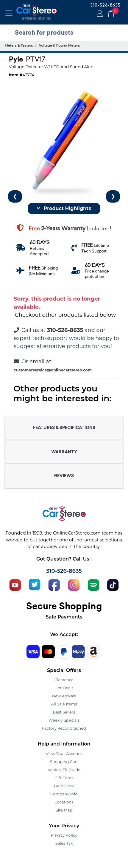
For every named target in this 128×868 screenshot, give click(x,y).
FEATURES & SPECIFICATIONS (64, 428)
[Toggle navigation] (9, 13)
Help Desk (64, 786)
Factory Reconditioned (64, 728)
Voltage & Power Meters (60, 45)
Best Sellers (64, 712)
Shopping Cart (64, 762)
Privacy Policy (64, 835)
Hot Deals (64, 688)
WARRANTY (64, 452)
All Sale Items (64, 704)
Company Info (64, 794)
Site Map (64, 810)
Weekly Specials (64, 720)
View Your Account (64, 754)
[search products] (65, 33)
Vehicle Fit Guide (64, 770)
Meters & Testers (19, 45)
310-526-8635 (105, 5)
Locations (64, 802)
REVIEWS (64, 476)
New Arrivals (64, 696)
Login (99, 14)
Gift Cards (64, 778)
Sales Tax (64, 843)
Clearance (64, 680)
